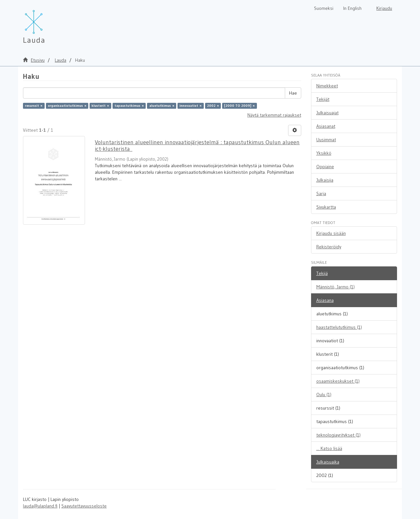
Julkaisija (325, 180)
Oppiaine (325, 167)
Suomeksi (324, 8)
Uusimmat (326, 140)
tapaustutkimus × (129, 106)
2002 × (213, 106)
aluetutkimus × (162, 106)
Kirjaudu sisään (331, 233)
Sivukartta (326, 207)
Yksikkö (324, 153)
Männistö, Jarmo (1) (336, 287)
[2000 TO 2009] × (239, 106)
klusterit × (100, 106)
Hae (293, 93)
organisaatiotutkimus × (67, 106)
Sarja (321, 193)
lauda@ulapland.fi (40, 506)
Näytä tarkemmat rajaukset (274, 115)
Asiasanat (326, 126)
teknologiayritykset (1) (338, 435)
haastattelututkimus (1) (339, 327)
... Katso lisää (329, 448)
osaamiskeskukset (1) (338, 381)
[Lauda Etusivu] (48, 23)
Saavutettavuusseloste (84, 506)
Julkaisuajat (327, 113)
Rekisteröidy (329, 247)
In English (352, 8)
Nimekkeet (327, 86)
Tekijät (323, 99)
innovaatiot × (190, 106)
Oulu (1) (324, 395)
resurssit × (34, 106)
